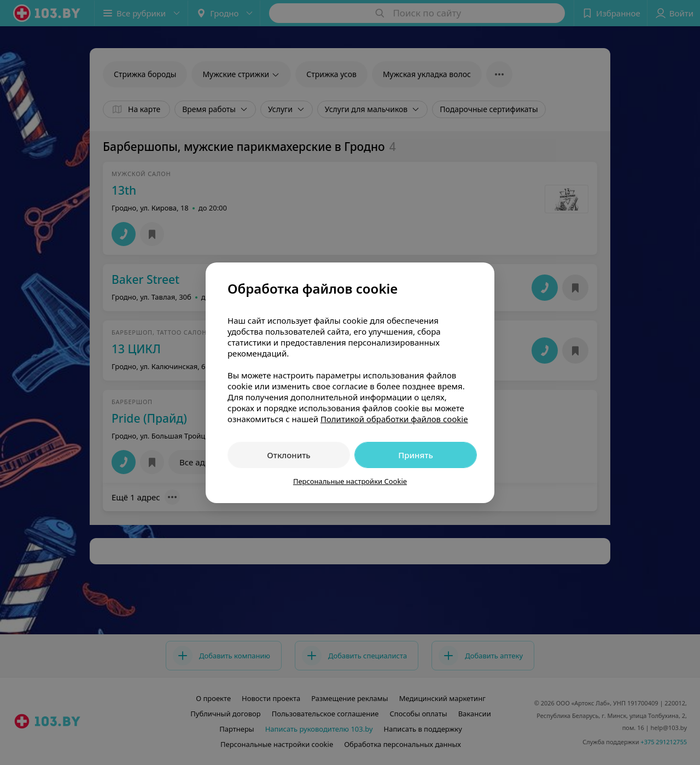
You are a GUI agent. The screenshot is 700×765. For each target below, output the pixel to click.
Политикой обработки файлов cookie (394, 419)
